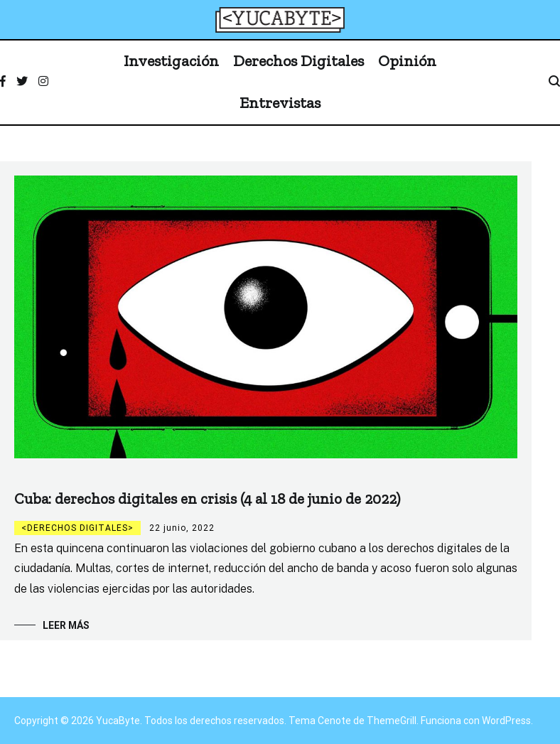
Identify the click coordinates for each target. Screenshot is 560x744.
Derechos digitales (77, 528)
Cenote (334, 721)
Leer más (66, 625)
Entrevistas (280, 103)
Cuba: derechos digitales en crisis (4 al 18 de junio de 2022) (207, 498)
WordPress (506, 721)
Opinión (407, 61)
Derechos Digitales (298, 61)
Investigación (171, 61)
